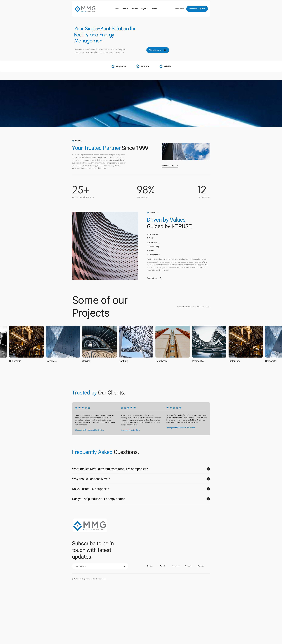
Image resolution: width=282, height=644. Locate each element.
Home (117, 9)
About (125, 9)
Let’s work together (197, 9)
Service (88, 362)
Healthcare (163, 362)
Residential (200, 362)
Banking (125, 362)
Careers (154, 9)
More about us (170, 166)
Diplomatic (17, 362)
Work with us (154, 279)
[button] (141, 470)
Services (134, 9)
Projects (144, 9)
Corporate (53, 362)
